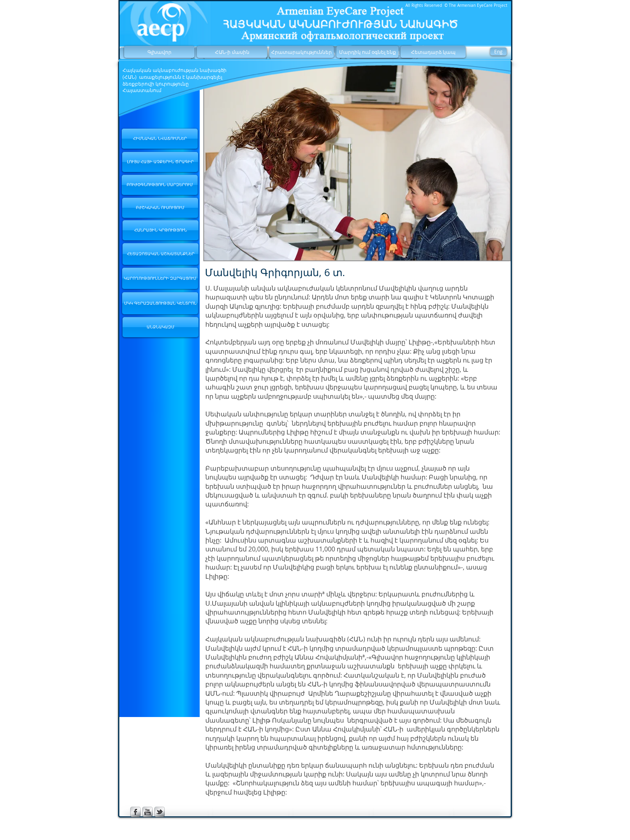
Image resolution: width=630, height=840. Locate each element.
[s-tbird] (160, 812)
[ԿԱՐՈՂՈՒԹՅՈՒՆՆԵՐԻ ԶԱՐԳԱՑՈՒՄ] (160, 278)
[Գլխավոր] (159, 52)
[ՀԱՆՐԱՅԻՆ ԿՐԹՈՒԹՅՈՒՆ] (161, 230)
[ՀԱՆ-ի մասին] (232, 52)
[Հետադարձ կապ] (433, 52)
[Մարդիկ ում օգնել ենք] (367, 52)
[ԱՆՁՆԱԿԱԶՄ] (161, 327)
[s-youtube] (147, 812)
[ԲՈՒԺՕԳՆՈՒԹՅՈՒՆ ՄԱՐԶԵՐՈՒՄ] (160, 185)
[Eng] (498, 51)
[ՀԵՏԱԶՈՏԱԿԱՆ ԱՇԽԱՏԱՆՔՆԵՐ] (161, 254)
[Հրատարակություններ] (302, 52)
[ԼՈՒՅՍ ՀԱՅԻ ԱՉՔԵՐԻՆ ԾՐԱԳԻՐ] (160, 162)
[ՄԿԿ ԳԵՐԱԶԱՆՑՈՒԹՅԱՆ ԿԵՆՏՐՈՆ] (160, 303)
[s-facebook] (135, 812)
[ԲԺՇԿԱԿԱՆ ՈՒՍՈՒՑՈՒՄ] (160, 208)
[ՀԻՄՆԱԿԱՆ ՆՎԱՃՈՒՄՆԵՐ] (160, 139)
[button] (357, 162)
